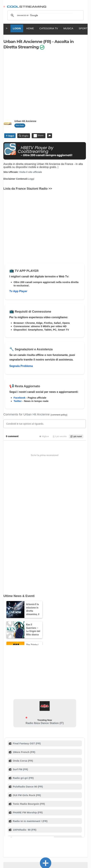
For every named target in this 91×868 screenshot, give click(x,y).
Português (40, 828)
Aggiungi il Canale (46, 772)
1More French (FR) (24, 633)
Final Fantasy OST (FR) (26, 624)
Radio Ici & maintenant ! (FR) (30, 702)
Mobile (17, 805)
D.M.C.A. (67, 802)
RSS (5, 802)
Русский (76, 825)
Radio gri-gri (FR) (23, 659)
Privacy (7, 805)
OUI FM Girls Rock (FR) (26, 676)
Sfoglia (25, 136)
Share (39, 136)
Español (52, 825)
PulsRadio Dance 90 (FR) (27, 668)
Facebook (19, 398)
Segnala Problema (21, 366)
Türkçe (53, 828)
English (16, 825)
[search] (45, 15)
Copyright (79, 802)
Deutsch (64, 825)
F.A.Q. (46, 802)
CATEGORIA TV (49, 28)
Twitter (18, 401)
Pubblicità (28, 805)
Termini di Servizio (17, 802)
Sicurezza (41, 805)
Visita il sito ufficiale (31, 172)
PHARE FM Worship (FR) (27, 694)
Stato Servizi (55, 805)
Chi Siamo (35, 802)
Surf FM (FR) (20, 650)
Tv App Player (18, 291)
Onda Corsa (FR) (22, 642)
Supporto (56, 802)
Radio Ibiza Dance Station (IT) (45, 604)
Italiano (28, 825)
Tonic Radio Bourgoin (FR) (28, 685)
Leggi (31, 179)
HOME (30, 28)
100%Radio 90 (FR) (24, 711)
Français (39, 825)
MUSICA (68, 28)
